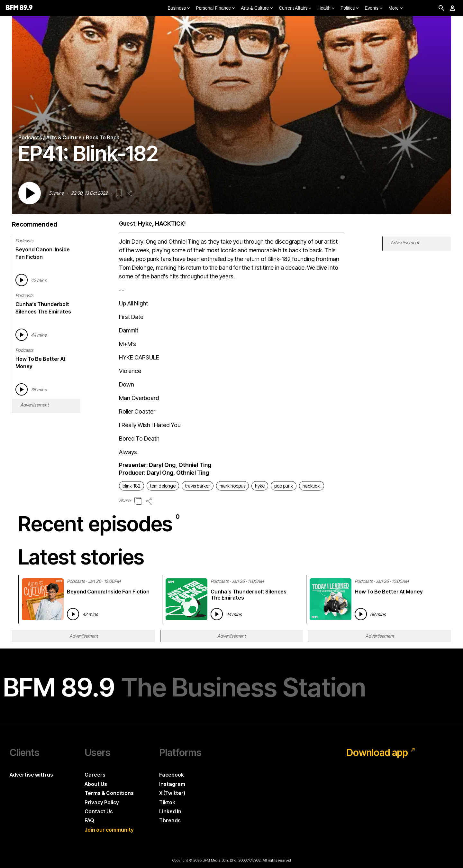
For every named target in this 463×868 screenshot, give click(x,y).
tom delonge (163, 486)
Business (179, 8)
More (396, 8)
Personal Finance (216, 8)
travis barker (198, 486)
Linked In (170, 811)
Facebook (172, 775)
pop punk (284, 486)
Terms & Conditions (109, 793)
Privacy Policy (102, 802)
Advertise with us (31, 775)
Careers (95, 775)
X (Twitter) (172, 793)
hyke (260, 486)
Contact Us (99, 811)
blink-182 (132, 486)
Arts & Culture (257, 8)
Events (374, 8)
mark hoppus (232, 486)
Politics (350, 8)
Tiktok (167, 802)
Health (326, 8)
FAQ (89, 820)
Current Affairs (296, 8)
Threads (170, 820)
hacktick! (312, 486)
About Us (96, 784)
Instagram (172, 784)
